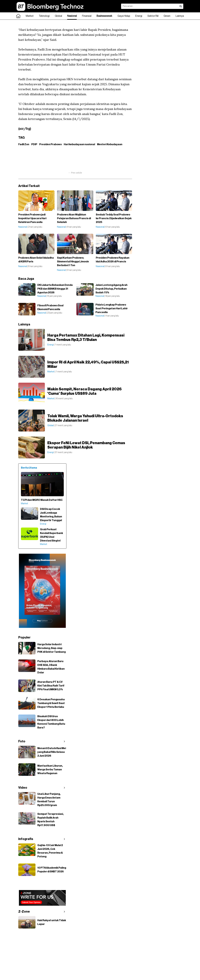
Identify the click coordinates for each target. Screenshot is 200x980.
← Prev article (75, 173)
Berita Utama (29, 468)
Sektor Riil (153, 16)
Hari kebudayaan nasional (79, 144)
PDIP (34, 144)
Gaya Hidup (124, 16)
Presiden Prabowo (50, 144)
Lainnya (180, 16)
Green (167, 16)
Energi (139, 16)
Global (58, 16)
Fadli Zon (24, 144)
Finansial (87, 16)
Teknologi (44, 16)
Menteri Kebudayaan (110, 144)
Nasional (72, 16)
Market (30, 16)
